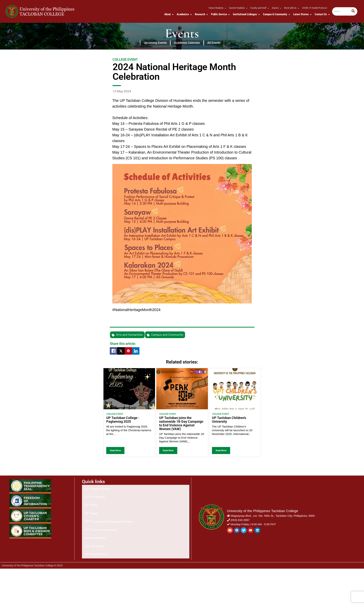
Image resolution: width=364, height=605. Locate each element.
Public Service (220, 14)
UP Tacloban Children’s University (229, 420)
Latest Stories (302, 14)
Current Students (238, 8)
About (168, 14)
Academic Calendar (187, 43)
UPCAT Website (95, 496)
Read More (115, 451)
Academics (184, 14)
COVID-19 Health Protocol (314, 8)
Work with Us (291, 8)
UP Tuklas (91, 506)
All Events (214, 43)
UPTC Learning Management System (109, 511)
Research (201, 14)
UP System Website (97, 491)
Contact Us (322, 14)
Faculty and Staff (259, 8)
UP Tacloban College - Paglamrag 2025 (123, 420)
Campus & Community (276, 14)
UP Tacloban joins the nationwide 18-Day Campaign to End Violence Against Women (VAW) (181, 423)
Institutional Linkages (246, 14)
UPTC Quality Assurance (101, 517)
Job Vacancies (94, 527)
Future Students (217, 8)
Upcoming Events (155, 43)
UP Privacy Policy (96, 532)
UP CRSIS (91, 501)
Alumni (276, 8)
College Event (115, 414)
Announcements (95, 522)
